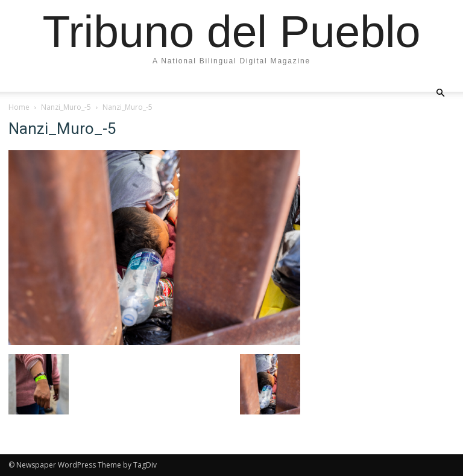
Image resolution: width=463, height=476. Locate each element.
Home (19, 107)
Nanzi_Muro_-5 (66, 107)
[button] (440, 92)
